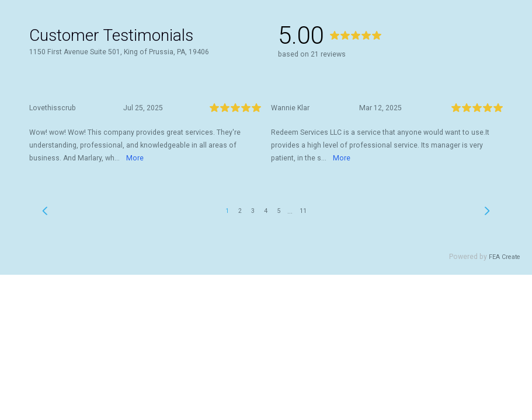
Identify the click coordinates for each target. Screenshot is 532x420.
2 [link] (240, 211)
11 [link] (303, 211)
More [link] (135, 158)
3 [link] (253, 211)
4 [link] (266, 211)
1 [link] (227, 211)
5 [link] (279, 211)
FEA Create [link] (505, 257)
